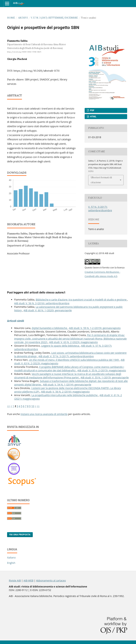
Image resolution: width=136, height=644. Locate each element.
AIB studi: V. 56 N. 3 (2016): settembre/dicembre (42, 303)
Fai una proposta (20, 535)
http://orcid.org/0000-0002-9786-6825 (24, 52)
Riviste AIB (15, 580)
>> (38, 406)
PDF (92, 110)
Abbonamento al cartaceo (51, 580)
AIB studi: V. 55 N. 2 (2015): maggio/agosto (102, 370)
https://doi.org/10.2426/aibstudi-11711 (36, 71)
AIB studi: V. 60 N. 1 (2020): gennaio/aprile (48, 310)
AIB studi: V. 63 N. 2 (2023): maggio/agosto (73, 342)
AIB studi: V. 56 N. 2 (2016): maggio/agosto (65, 392)
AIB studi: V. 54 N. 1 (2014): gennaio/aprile (67, 385)
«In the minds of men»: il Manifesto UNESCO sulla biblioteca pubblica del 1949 (74, 360)
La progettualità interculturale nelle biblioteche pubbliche (65, 395)
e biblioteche (50, 328)
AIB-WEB (29, 580)
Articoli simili (15, 321)
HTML (93, 117)
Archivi (23, 18)
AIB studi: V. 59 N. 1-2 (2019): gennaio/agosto (95, 328)
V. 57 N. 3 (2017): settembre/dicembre (54, 18)
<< (8, 406)
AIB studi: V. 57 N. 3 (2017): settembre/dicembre (66, 356)
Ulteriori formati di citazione (101, 180)
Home (11, 18)
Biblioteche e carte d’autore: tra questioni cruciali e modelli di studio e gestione (81, 300)
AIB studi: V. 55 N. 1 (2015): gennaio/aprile (105, 377)
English (11, 563)
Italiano (11, 558)
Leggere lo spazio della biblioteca (61, 346)
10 (33, 406)
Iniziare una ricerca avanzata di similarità (44, 414)
